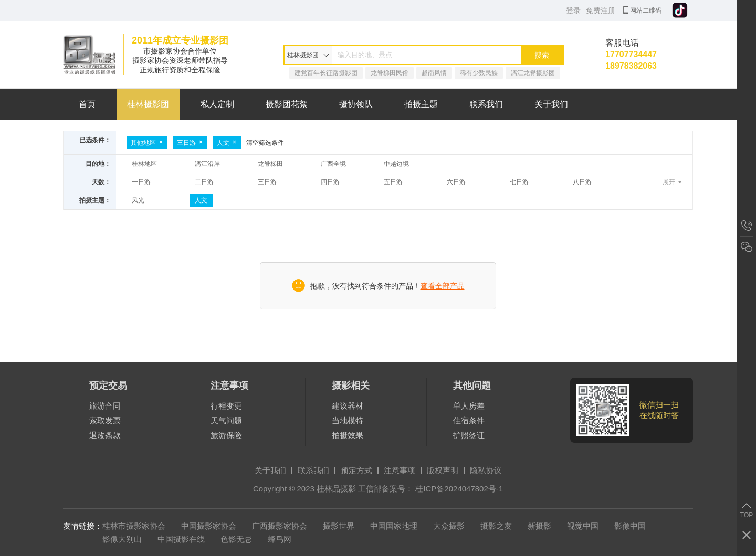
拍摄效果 (348, 435)
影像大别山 (122, 539)
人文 (227, 143)
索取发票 (105, 420)
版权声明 (443, 470)
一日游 (141, 182)
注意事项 (229, 386)
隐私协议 (486, 470)
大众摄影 (449, 526)
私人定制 (217, 104)
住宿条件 (469, 420)
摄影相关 (351, 386)
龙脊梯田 (270, 164)
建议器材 (348, 406)
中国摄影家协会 (209, 526)
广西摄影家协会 (280, 526)
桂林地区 (144, 164)
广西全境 (333, 164)
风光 (138, 200)
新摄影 (539, 526)
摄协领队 (356, 104)
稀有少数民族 (479, 73)
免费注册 (601, 10)
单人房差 (469, 406)
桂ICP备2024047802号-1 (459, 489)
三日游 (190, 143)
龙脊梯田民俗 (390, 73)
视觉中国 (583, 526)
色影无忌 (236, 539)
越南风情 (434, 73)
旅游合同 (105, 406)
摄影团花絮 (287, 104)
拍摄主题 (421, 104)
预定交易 (108, 386)
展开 (669, 182)
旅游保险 (226, 435)
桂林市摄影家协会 (134, 526)
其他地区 (147, 143)
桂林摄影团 (148, 104)
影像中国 (630, 526)
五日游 (393, 182)
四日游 (330, 182)
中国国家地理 (394, 526)
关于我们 (551, 104)
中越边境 (396, 164)
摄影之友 (496, 526)
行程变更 (226, 406)
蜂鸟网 (280, 539)
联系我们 (486, 104)
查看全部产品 (443, 286)
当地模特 (348, 420)
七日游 (519, 182)
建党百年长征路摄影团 (326, 73)
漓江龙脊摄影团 (533, 73)
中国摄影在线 (181, 539)
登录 (573, 10)
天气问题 (226, 420)
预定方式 (356, 470)
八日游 (582, 182)
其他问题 (472, 386)
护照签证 (469, 435)
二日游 (204, 182)
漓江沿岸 (207, 164)
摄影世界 (339, 526)
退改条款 (105, 435)
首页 (87, 104)
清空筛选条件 (265, 143)
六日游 (456, 182)
